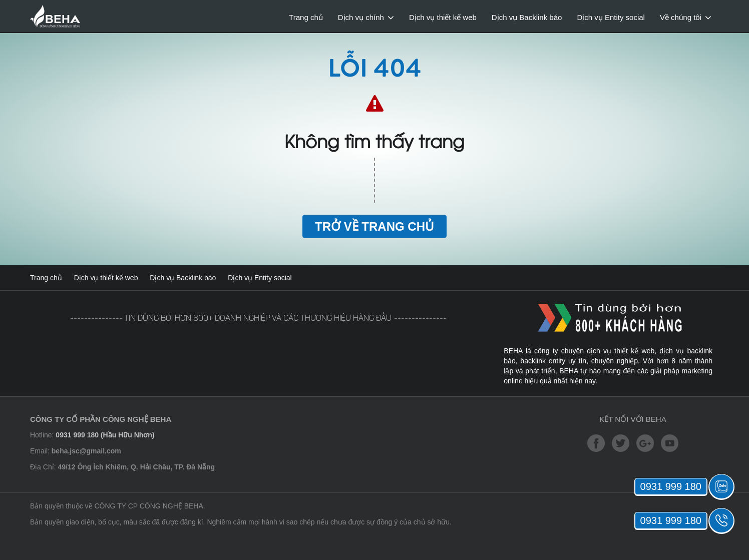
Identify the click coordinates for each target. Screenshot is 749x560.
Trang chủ (306, 17)
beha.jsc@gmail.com (86, 451)
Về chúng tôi (681, 17)
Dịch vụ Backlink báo (527, 17)
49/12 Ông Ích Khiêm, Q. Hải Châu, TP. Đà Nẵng (136, 467)
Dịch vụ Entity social (611, 17)
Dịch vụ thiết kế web (443, 17)
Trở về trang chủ (374, 226)
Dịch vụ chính (361, 17)
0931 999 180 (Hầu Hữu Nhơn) (105, 435)
